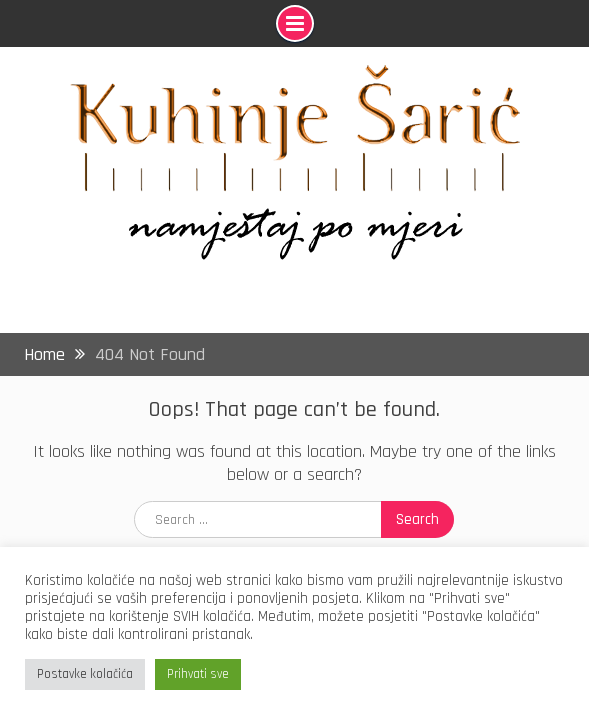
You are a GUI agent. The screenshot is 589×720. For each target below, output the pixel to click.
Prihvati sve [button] (198, 674)
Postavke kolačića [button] (85, 674)
